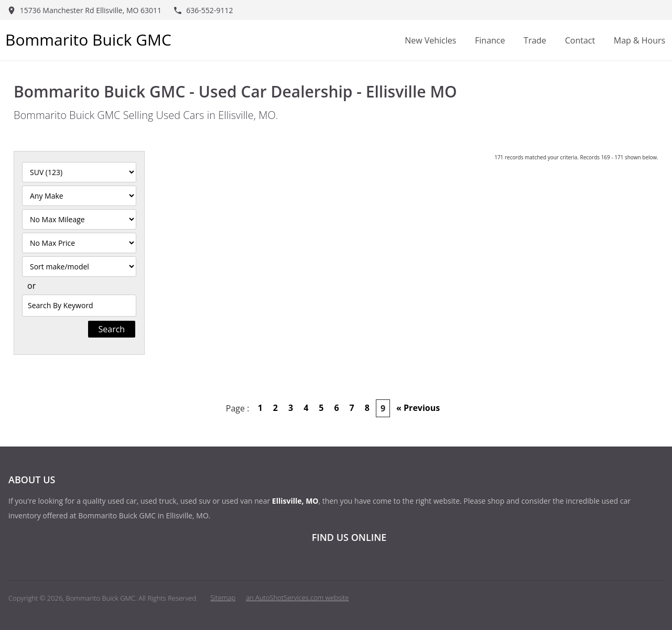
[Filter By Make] (79, 196)
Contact (580, 40)
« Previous (418, 408)
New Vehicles (430, 40)
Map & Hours (640, 40)
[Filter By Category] (79, 172)
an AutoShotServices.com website (297, 598)
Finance (490, 40)
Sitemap (223, 598)
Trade (535, 40)
